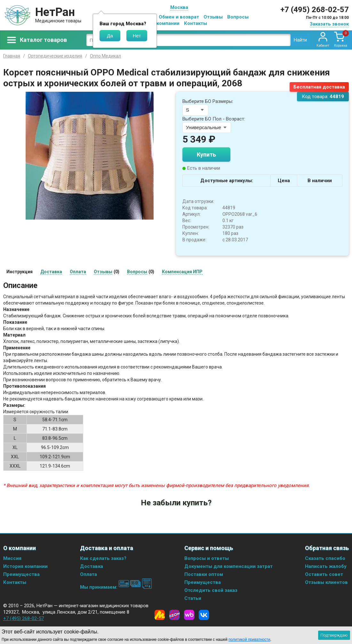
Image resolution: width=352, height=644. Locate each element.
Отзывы (213, 17)
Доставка (92, 566)
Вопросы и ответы (207, 558)
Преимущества (21, 574)
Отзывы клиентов (326, 582)
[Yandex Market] (160, 615)
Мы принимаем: (116, 587)
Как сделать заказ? (103, 558)
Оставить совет (324, 574)
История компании (25, 566)
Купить (206, 155)
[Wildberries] (189, 615)
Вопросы (238, 17)
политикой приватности (249, 640)
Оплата (88, 574)
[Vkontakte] (204, 615)
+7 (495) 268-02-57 (315, 10)
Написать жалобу (326, 566)
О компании (166, 23)
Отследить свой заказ (211, 590)
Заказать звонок (329, 24)
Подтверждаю (334, 635)
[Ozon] (174, 615)
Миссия (12, 558)
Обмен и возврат (179, 17)
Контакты (196, 23)
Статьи (193, 598)
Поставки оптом (204, 574)
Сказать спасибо (325, 558)
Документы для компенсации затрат (228, 566)
